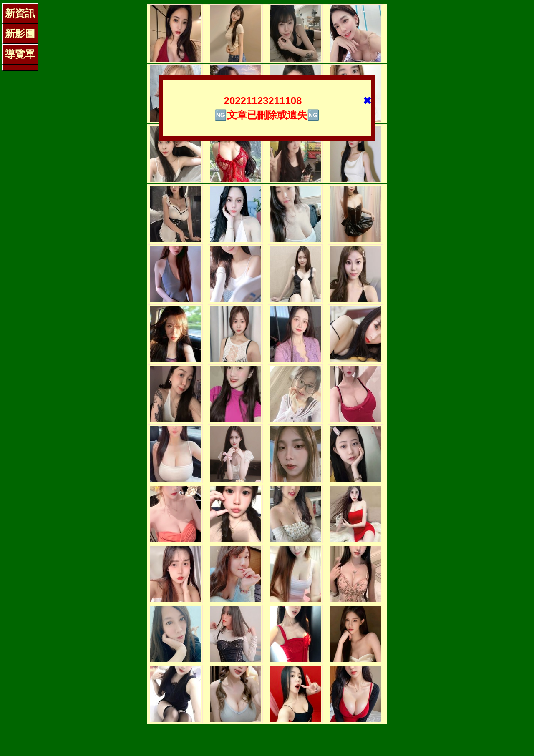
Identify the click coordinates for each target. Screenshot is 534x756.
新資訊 (20, 13)
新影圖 (20, 34)
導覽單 (20, 54)
